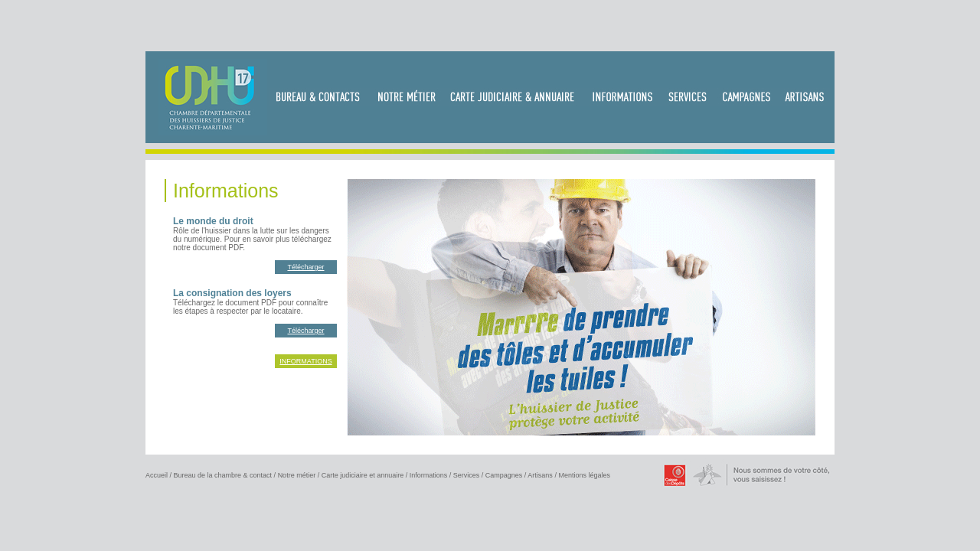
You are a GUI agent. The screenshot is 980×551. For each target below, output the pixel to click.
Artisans (540, 475)
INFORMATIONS (305, 361)
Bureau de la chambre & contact (223, 475)
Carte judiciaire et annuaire (363, 475)
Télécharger (305, 267)
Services (467, 475)
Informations (429, 475)
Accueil (157, 475)
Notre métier (297, 475)
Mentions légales (584, 475)
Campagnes (504, 475)
